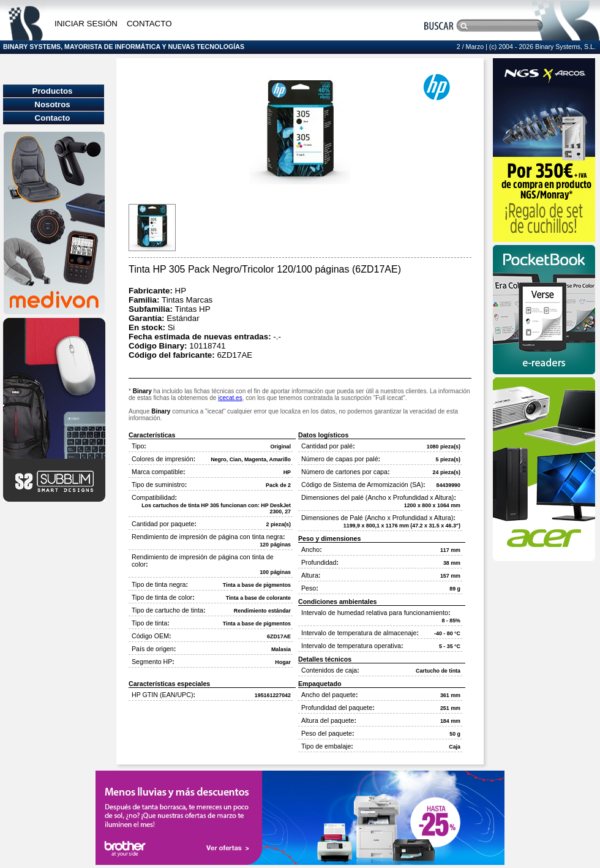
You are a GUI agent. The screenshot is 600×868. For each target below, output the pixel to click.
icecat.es (230, 398)
